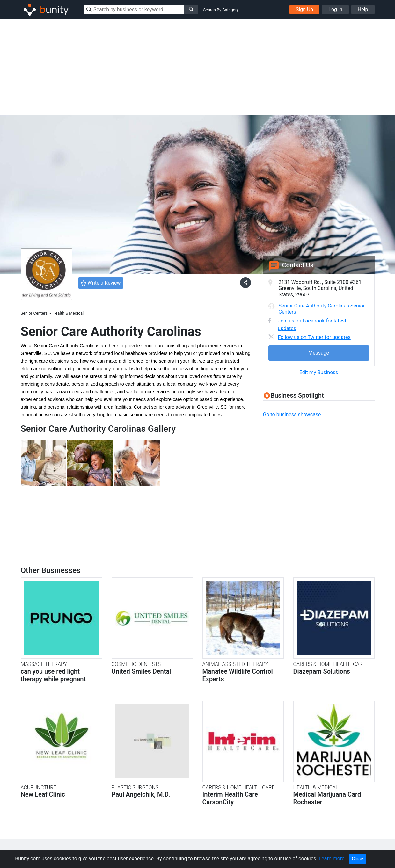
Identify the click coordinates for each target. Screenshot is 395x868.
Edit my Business (319, 372)
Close (358, 859)
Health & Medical (68, 313)
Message (319, 353)
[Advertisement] (198, 67)
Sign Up (305, 9)
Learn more (332, 859)
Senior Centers (34, 313)
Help (363, 9)
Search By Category (221, 10)
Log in (335, 9)
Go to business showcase (292, 414)
